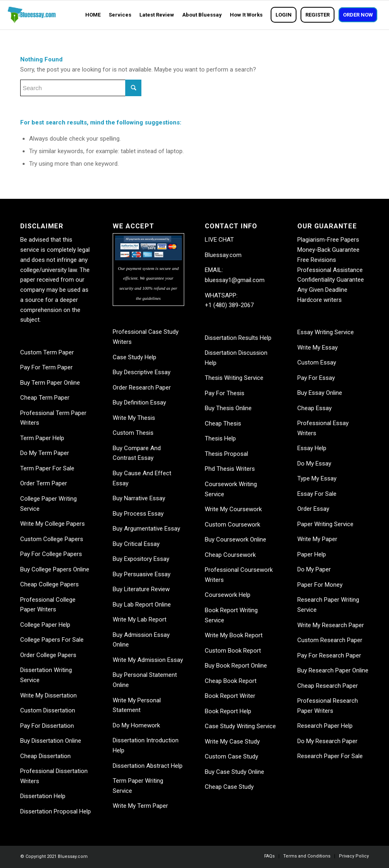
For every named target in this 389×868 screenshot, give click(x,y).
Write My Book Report (234, 635)
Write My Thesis (134, 418)
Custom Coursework (232, 525)
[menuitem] (93, 15)
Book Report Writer (230, 696)
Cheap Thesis (223, 423)
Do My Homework (136, 725)
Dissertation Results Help (238, 338)
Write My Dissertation (48, 695)
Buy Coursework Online (236, 539)
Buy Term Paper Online (50, 383)
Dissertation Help (43, 796)
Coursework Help (228, 595)
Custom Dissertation (48, 710)
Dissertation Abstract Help (148, 766)
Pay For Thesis (225, 393)
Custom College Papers (52, 539)
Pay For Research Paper (329, 655)
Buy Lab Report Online (142, 605)
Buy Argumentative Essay (146, 529)
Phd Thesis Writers (230, 469)
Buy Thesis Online (228, 408)
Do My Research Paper (327, 741)
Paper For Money (320, 585)
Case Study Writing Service (240, 726)
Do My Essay (314, 463)
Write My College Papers (53, 524)
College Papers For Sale (52, 640)
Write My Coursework (233, 509)
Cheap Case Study (229, 787)
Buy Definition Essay (139, 402)
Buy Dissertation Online (51, 741)
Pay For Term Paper (46, 367)
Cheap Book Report (231, 681)
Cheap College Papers (49, 584)
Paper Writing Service (325, 524)
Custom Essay (317, 362)
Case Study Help (135, 357)
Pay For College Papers (51, 554)
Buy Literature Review (141, 589)
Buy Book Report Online (236, 666)
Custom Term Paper (47, 352)
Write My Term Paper (140, 806)
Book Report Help (228, 711)
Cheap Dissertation (45, 756)
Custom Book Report (233, 651)
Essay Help (312, 448)
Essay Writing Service (326, 332)
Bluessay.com (223, 255)
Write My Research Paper (331, 625)
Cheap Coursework (230, 555)
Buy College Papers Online (55, 569)
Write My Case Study (232, 742)
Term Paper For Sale (47, 468)
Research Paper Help (325, 726)
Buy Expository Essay (141, 559)
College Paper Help (45, 625)
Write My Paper (317, 539)
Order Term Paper (44, 483)
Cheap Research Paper (328, 686)
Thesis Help (220, 438)
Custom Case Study (231, 756)
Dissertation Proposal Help (56, 811)
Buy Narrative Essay (139, 498)
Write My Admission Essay (148, 660)
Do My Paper (314, 569)
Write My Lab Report (140, 619)
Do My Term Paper (45, 453)
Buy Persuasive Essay (142, 574)
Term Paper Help (42, 438)
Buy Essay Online (320, 393)
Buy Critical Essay (136, 544)
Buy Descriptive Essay (142, 372)
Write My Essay (318, 348)
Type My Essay (317, 478)
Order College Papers (48, 655)
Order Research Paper (142, 388)
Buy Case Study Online (234, 772)
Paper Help (312, 554)
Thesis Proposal (226, 454)
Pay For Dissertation (47, 726)
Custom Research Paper (330, 640)
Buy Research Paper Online (333, 670)
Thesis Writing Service (234, 378)
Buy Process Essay (138, 514)
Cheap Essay (314, 408)
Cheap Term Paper (45, 398)
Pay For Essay (316, 378)
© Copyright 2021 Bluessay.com (54, 856)
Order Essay (313, 509)
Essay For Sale (317, 494)
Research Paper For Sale (330, 756)
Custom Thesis (133, 433)
